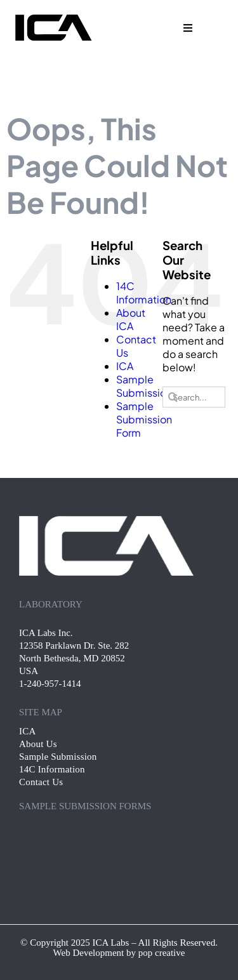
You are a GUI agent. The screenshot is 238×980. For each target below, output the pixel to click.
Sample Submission (144, 386)
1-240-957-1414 (50, 684)
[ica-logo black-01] (53, 17)
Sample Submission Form (144, 419)
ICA (125, 366)
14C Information (144, 293)
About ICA (131, 319)
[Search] (173, 397)
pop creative (162, 953)
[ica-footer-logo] (106, 521)
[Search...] (194, 397)
